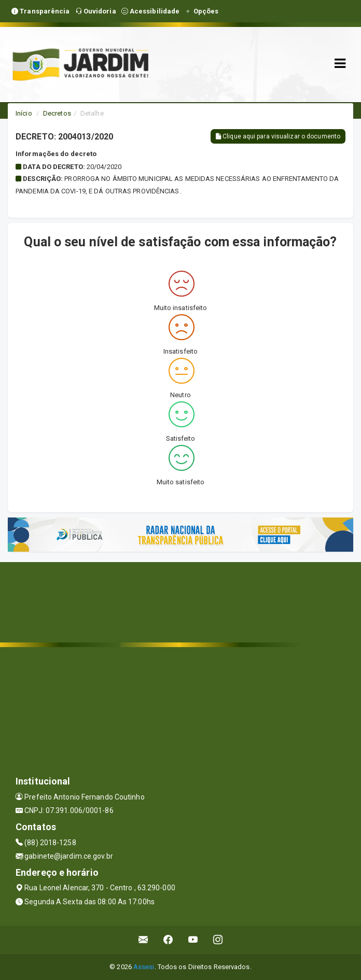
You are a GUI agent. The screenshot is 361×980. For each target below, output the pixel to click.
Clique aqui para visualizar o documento (278, 136)
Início (24, 113)
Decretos (57, 113)
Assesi (144, 967)
